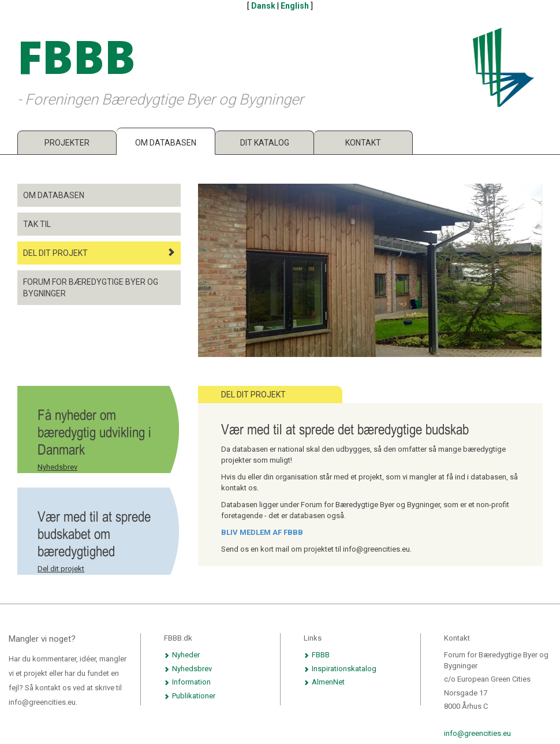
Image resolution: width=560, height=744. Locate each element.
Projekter (67, 143)
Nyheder (182, 655)
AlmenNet (324, 682)
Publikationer (190, 696)
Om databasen (166, 143)
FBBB (317, 655)
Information (187, 682)
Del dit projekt (99, 253)
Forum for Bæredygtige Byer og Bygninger (91, 288)
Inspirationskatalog (340, 669)
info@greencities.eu (477, 733)
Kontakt (363, 143)
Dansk (263, 6)
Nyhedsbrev (57, 467)
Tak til (37, 224)
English (295, 6)
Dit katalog (265, 143)
